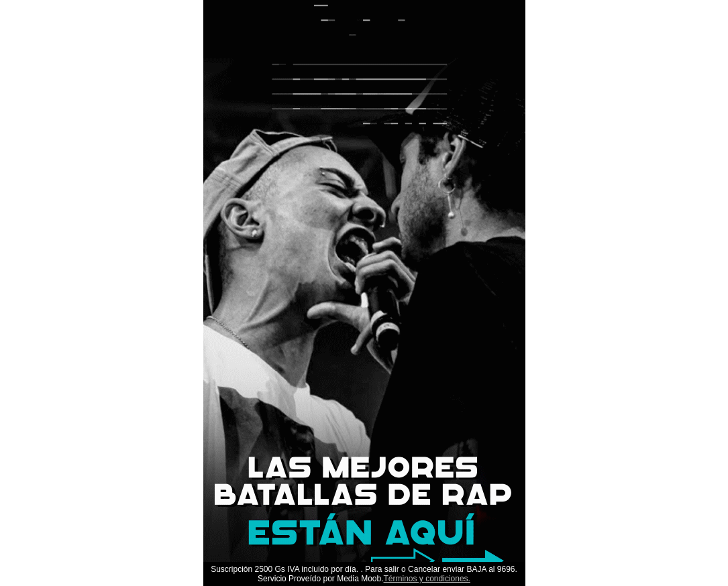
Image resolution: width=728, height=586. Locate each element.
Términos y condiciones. (427, 579)
